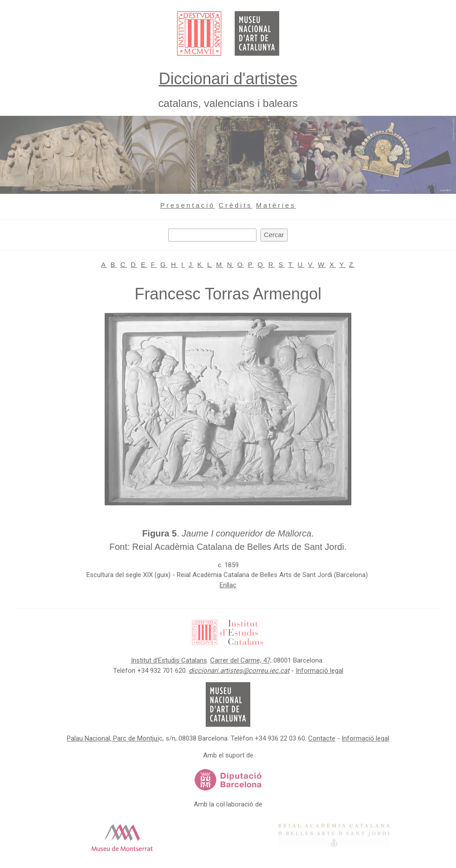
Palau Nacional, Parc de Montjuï (113, 738)
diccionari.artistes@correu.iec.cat (239, 671)
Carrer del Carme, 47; (241, 660)
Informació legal (320, 671)
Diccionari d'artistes (228, 79)
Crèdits (236, 205)
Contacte (322, 738)
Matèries (276, 205)
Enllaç (228, 585)
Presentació (188, 205)
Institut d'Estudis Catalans (169, 660)
